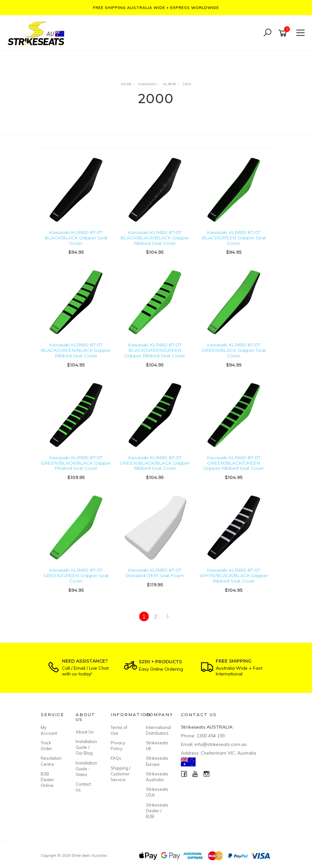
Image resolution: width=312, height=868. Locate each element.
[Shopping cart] (284, 33)
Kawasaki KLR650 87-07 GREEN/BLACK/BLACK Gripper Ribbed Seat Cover (155, 463)
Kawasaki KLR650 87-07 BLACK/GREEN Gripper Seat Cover (234, 238)
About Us (85, 732)
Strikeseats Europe (156, 761)
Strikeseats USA (156, 792)
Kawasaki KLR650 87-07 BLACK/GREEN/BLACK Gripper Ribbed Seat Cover (76, 350)
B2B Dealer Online (47, 780)
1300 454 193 (211, 736)
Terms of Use (119, 730)
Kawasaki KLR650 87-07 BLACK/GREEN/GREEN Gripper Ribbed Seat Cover (155, 350)
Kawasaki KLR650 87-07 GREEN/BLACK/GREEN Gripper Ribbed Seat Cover (234, 463)
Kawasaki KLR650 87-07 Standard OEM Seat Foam (155, 573)
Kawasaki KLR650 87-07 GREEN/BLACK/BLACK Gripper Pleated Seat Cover (76, 463)
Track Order (46, 746)
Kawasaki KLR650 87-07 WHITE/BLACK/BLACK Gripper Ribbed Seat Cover (234, 575)
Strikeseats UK (156, 746)
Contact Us (83, 787)
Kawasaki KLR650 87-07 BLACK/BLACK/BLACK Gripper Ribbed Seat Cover (155, 238)
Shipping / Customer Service (121, 774)
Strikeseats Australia (156, 777)
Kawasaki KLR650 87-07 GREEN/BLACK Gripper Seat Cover (234, 350)
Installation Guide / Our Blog (86, 747)
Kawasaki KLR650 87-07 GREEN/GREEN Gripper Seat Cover (76, 575)
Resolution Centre (51, 761)
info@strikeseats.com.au (221, 744)
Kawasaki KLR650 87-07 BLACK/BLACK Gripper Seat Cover (76, 238)
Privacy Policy (118, 746)
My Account (49, 730)
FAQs (116, 758)
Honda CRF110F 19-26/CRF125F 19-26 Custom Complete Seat (61, 841)
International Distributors (156, 730)
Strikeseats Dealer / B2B (156, 811)
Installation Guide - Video (86, 769)
